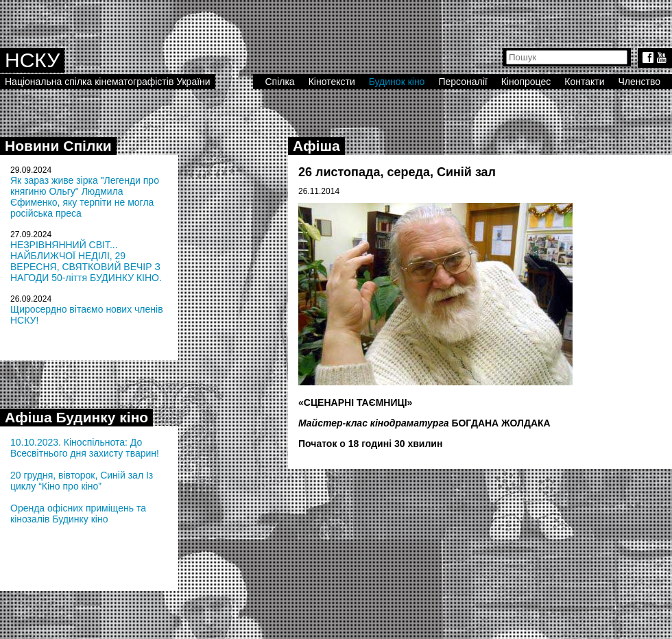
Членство (640, 82)
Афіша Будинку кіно (76, 417)
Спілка (279, 82)
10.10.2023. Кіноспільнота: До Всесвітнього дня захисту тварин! (85, 448)
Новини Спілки (58, 146)
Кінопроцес (526, 82)
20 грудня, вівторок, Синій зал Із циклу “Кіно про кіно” (82, 481)
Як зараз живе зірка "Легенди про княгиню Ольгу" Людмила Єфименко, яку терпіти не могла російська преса (85, 197)
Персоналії (463, 82)
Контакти (584, 82)
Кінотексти (332, 82)
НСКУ (32, 60)
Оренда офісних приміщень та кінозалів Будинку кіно (78, 514)
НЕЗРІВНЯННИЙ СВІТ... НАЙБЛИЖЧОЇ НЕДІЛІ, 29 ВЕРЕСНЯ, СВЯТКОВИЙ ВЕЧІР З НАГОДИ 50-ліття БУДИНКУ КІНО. (86, 261)
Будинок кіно (397, 82)
